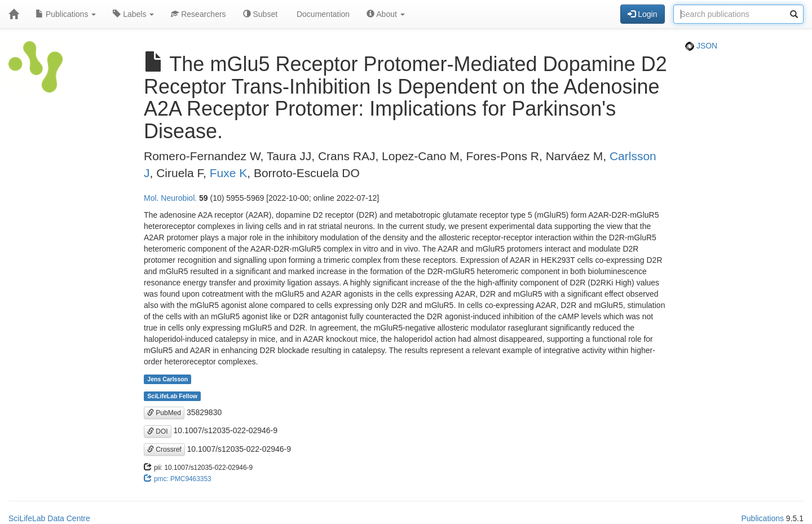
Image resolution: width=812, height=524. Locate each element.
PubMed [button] (164, 413)
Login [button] (642, 14)
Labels (133, 14)
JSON (701, 46)
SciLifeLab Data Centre (49, 518)
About (386, 14)
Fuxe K (229, 173)
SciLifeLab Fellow (172, 396)
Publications (66, 14)
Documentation (322, 14)
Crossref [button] (164, 450)
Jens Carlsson (167, 379)
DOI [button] (158, 431)
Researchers (198, 14)
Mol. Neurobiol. (170, 198)
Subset (260, 14)
